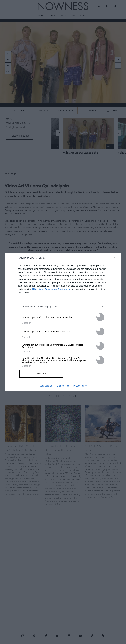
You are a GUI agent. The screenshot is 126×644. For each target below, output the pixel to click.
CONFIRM (41, 374)
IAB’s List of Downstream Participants (51, 289)
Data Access (63, 386)
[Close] (115, 259)
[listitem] (63, 307)
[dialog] (63, 322)
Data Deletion (46, 386)
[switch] (100, 317)
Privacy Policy (80, 386)
